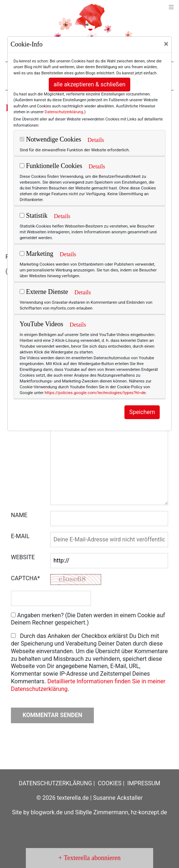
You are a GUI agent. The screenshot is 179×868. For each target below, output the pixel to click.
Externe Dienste (44, 292)
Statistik (34, 216)
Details (96, 140)
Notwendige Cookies (50, 139)
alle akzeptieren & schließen (89, 84)
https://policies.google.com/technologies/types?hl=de (95, 393)
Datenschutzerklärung (64, 112)
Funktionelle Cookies (51, 166)
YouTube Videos (41, 324)
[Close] (166, 44)
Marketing (36, 254)
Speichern (142, 412)
